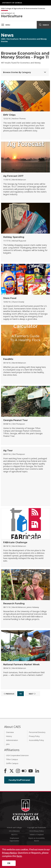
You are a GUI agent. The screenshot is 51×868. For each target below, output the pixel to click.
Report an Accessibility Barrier (37, 839)
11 (21, 694)
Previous (9, 694)
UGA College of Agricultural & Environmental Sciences (23, 9)
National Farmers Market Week (21, 664)
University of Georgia (12, 3)
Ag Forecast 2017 (13, 176)
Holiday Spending (14, 237)
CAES (3, 39)
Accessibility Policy (36, 740)
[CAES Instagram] (18, 771)
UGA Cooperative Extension (17, 755)
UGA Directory (14, 831)
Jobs (8, 744)
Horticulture (13, 39)
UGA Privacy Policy (37, 831)
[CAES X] (12, 771)
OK (9, 863)
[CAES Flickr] (24, 771)
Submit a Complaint (37, 835)
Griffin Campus (12, 763)
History (9, 736)
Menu (6, 25)
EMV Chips (9, 115)
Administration (12, 740)
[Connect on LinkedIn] (37, 771)
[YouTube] (31, 771)
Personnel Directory (37, 732)
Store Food (10, 298)
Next (33, 694)
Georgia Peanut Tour (16, 420)
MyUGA (14, 835)
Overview (10, 732)
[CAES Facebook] (5, 771)
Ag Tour (8, 451)
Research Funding (14, 604)
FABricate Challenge (15, 542)
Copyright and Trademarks (37, 828)
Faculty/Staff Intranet (20, 780)
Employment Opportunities (14, 839)
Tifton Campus (12, 759)
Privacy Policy (34, 736)
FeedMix (8, 359)
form (19, 856)
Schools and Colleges (14, 828)
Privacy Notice (9, 853)
